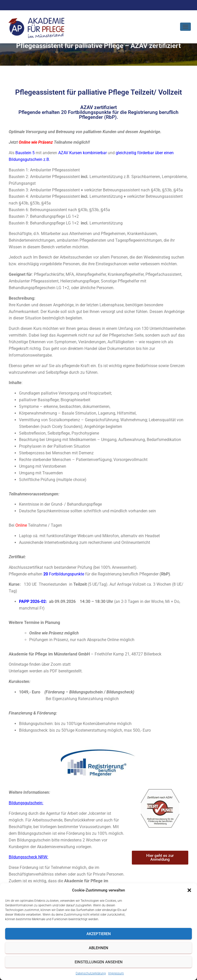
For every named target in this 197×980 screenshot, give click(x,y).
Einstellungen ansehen (99, 962)
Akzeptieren (99, 934)
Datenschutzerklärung (91, 973)
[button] (189, 890)
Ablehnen (98, 948)
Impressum (116, 973)
